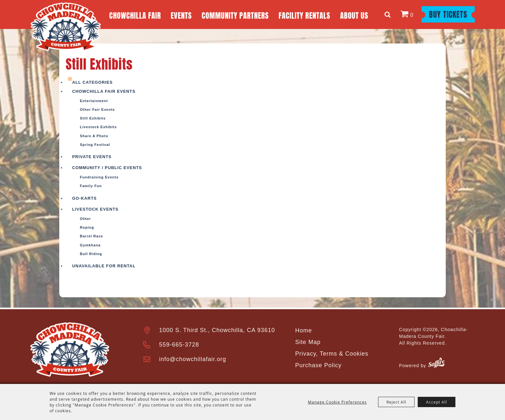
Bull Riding (91, 254)
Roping (87, 227)
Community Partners (235, 15)
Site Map (308, 342)
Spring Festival (95, 145)
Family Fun (91, 186)
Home (303, 330)
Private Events (92, 157)
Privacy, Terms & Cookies (332, 354)
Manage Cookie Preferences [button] (337, 402)
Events (181, 15)
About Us (354, 15)
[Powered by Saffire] (436, 363)
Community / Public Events (107, 168)
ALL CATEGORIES (92, 82)
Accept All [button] (437, 402)
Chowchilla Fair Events (104, 91)
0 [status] (412, 15)
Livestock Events (95, 209)
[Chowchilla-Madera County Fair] (66, 27)
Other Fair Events (97, 110)
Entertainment (94, 101)
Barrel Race (91, 236)
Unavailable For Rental (104, 266)
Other (85, 219)
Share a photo (94, 136)
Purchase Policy (318, 365)
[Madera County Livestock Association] (70, 349)
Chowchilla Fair (135, 15)
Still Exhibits (93, 118)
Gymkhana (90, 245)
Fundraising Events (99, 177)
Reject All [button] (396, 402)
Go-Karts (84, 198)
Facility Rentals (305, 15)
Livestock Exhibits (98, 127)
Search (389, 14)
